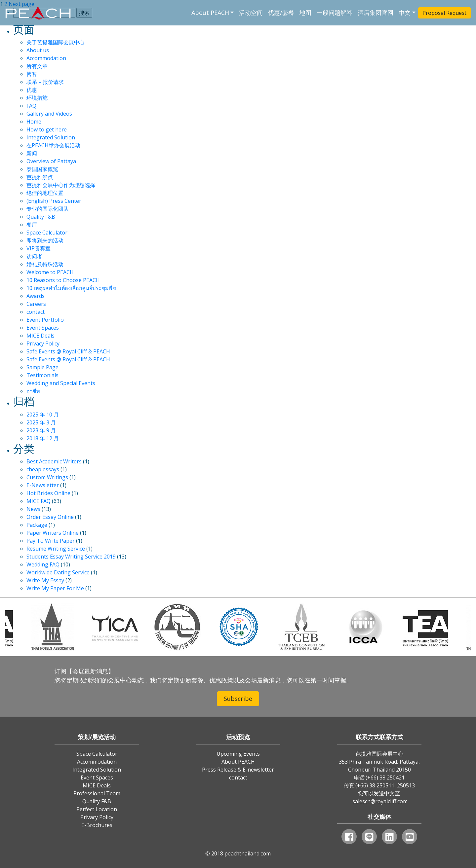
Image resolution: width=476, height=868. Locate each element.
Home (34, 122)
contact (36, 312)
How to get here (47, 129)
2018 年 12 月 (43, 438)
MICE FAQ (39, 501)
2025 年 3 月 (41, 422)
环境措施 (37, 98)
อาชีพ (33, 391)
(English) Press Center (54, 201)
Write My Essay (45, 580)
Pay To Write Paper (51, 541)
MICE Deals (40, 336)
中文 (405, 13)
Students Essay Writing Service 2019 (71, 557)
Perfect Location (97, 809)
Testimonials (42, 375)
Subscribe (238, 699)
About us (38, 50)
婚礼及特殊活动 (45, 264)
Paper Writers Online (53, 533)
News (33, 509)
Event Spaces (43, 328)
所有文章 (37, 66)
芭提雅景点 (40, 177)
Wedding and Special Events (61, 383)
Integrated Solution (51, 137)
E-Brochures (97, 825)
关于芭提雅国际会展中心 (56, 42)
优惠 (32, 90)
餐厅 (32, 225)
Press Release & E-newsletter (238, 770)
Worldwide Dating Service (58, 572)
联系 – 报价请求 (45, 82)
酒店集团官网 (376, 13)
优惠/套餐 (281, 13)
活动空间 (251, 13)
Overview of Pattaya (51, 161)
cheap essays (43, 469)
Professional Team (97, 793)
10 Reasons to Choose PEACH (63, 280)
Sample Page (42, 367)
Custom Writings (47, 477)
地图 (305, 13)
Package (37, 525)
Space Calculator (47, 233)
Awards (36, 296)
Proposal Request (444, 13)
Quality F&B (41, 217)
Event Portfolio (45, 320)
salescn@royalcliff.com (380, 801)
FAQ (31, 106)
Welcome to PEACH (50, 272)
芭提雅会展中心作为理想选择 (61, 185)
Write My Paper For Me (55, 588)
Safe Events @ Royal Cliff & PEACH (68, 351)
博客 (32, 74)
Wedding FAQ (43, 564)
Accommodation (46, 58)
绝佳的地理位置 (45, 193)
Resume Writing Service (56, 549)
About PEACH (210, 13)
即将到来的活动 (45, 240)
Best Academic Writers (54, 461)
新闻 (32, 153)
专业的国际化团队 (48, 209)
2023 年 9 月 (41, 430)
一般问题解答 (335, 13)
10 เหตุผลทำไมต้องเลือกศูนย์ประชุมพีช (71, 288)
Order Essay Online (50, 517)
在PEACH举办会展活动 (53, 145)
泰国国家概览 (42, 169)
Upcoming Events (238, 754)
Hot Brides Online (48, 493)
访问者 (34, 256)
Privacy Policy (43, 344)
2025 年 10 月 (43, 415)
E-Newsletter (43, 485)
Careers (36, 304)
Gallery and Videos (49, 114)
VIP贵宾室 (39, 248)
